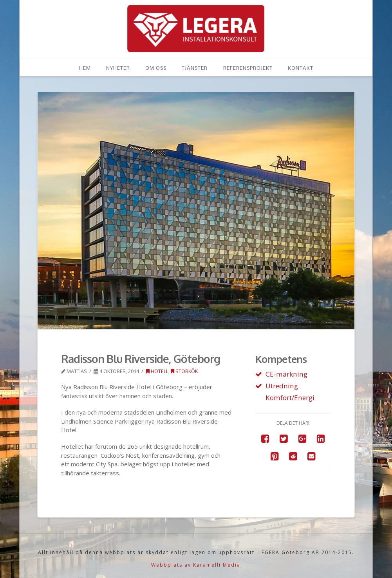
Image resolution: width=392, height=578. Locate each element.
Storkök (184, 371)
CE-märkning (286, 374)
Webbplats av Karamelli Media (196, 565)
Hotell (157, 371)
